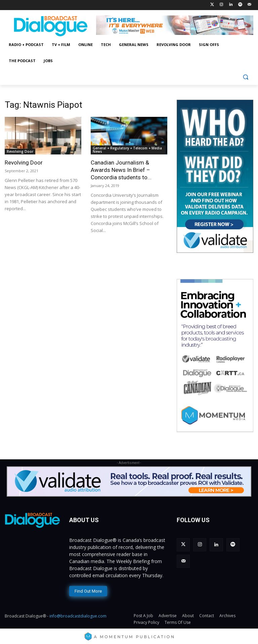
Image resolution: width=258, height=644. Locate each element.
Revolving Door (20, 151)
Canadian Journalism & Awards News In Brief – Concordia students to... (121, 170)
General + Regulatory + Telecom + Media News (127, 150)
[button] (245, 77)
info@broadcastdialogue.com (78, 614)
